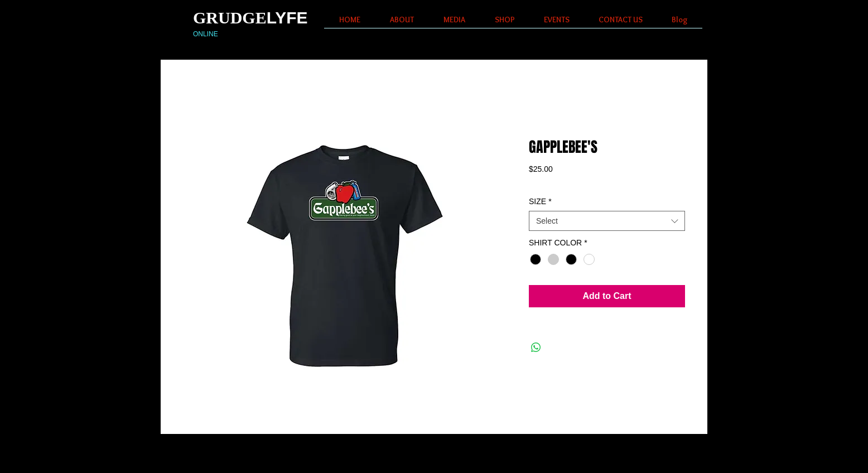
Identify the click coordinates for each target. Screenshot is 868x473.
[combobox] (607, 221)
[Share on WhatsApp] (536, 347)
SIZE (540, 201)
